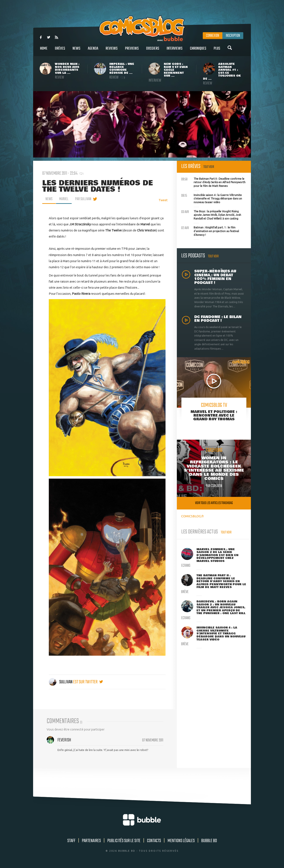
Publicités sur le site (124, 841)
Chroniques (198, 51)
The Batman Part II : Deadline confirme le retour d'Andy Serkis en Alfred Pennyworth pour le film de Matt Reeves (213, 182)
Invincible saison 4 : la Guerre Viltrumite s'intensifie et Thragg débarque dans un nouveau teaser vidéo (212, 198)
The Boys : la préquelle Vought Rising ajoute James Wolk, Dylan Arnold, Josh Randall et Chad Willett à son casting (211, 214)
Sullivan (61, 682)
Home (44, 51)
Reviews (112, 51)
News (76, 51)
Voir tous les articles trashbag (214, 503)
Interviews (175, 51)
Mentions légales (181, 841)
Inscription (233, 36)
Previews (132, 51)
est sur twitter (88, 682)
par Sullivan (83, 199)
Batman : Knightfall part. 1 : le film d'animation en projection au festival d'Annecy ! (210, 231)
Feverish (64, 740)
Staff (71, 841)
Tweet (163, 200)
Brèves (60, 51)
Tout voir (209, 167)
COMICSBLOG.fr (193, 516)
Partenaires (91, 841)
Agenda (93, 51)
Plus (217, 51)
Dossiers (153, 51)
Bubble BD (209, 841)
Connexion (213, 36)
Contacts (154, 841)
